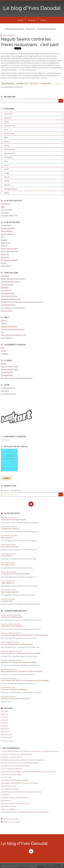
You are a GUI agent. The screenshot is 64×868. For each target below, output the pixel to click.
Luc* (3, 644)
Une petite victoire (8, 565)
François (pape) (10, 149)
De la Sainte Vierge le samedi (46, 29)
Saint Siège (5, 212)
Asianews (4, 240)
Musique (7, 185)
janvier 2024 (5, 732)
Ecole (6, 130)
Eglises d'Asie (6, 243)
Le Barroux (5, 354)
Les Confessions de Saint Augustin (13, 308)
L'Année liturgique (7, 372)
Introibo (4, 351)
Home (20, 20)
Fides (3, 237)
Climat (6, 122)
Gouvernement (9, 153)
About (43, 20)
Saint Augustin (7, 538)
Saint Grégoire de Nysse (9, 296)
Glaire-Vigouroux (7, 338)
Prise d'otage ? (7, 556)
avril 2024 (4, 723)
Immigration (8, 157)
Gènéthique (5, 257)
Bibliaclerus (5, 287)
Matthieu (4, 698)
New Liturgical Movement (10, 251)
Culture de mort (10, 126)
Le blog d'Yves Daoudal (32, 8)
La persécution (7, 601)
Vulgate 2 (4, 323)
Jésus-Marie (5, 276)
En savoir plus (33, 866)
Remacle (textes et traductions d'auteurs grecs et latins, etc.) (22, 302)
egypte (36, 84)
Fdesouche (5, 254)
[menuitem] (20, 20)
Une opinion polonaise (10, 547)
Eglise (6, 138)
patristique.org (6, 290)
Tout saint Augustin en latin (10, 282)
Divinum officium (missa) (9, 369)
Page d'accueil (30, 29)
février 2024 (5, 729)
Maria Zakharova (8, 583)
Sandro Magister (7, 231)
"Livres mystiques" (7, 284)
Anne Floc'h (5, 391)
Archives (32, 20)
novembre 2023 (6, 738)
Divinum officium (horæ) (9, 366)
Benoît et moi (6, 204)
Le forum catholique (8, 228)
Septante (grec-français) (9, 326)
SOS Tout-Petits (6, 210)
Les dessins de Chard (9, 394)
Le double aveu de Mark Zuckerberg (15, 574)
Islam (6, 161)
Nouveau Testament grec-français (13, 329)
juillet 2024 (5, 714)
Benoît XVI (8, 118)
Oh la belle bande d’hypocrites (14, 29)
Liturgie (7, 173)
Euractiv (4, 263)
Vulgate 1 (4, 320)
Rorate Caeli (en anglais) (9, 248)
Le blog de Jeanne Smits (9, 215)
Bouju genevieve (7, 671)
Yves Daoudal (6, 653)
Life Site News (6, 266)
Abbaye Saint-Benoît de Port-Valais (13, 279)
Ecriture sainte (9, 134)
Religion (7, 193)
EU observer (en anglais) (9, 260)
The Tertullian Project (8, 305)
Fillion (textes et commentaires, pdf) (13, 335)
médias (7, 181)
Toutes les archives (8, 741)
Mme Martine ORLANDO (11, 680)
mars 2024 (5, 726)
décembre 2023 (7, 735)
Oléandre (5, 617)
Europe (7, 141)
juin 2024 (4, 717)
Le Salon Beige (6, 225)
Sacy (3, 332)
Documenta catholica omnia (11, 299)
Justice (6, 165)
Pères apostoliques (8, 293)
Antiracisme (8, 114)
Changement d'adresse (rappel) (13, 520)
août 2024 (5, 712)
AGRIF (3, 207)
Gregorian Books (7, 375)
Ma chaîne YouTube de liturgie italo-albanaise (17, 378)
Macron (7, 177)
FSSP (3, 348)
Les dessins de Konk (8, 388)
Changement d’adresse (10, 529)
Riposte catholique (8, 234)
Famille (7, 145)
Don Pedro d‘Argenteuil (10, 635)
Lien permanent (8, 84)
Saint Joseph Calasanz (10, 592)
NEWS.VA (4, 246)
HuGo (3, 689)
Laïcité (6, 169)
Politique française (11, 189)
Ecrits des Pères (7, 311)
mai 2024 (4, 720)
